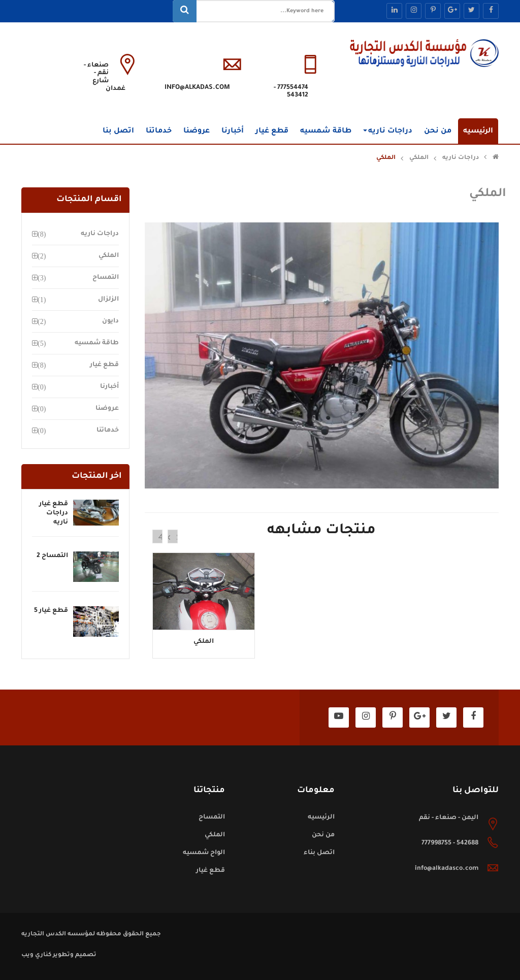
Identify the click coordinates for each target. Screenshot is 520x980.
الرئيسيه (478, 132)
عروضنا (197, 132)
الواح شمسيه (204, 853)
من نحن (438, 132)
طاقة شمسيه (326, 132)
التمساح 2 (52, 556)
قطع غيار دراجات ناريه (54, 513)
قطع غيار (272, 132)
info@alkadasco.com (447, 869)
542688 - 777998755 (450, 843)
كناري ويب (36, 955)
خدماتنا (159, 132)
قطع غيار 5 (51, 611)
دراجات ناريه (388, 132)
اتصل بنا (118, 132)
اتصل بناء (319, 853)
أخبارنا (233, 132)
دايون (110, 321)
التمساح (106, 278)
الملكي (419, 158)
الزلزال (108, 300)
